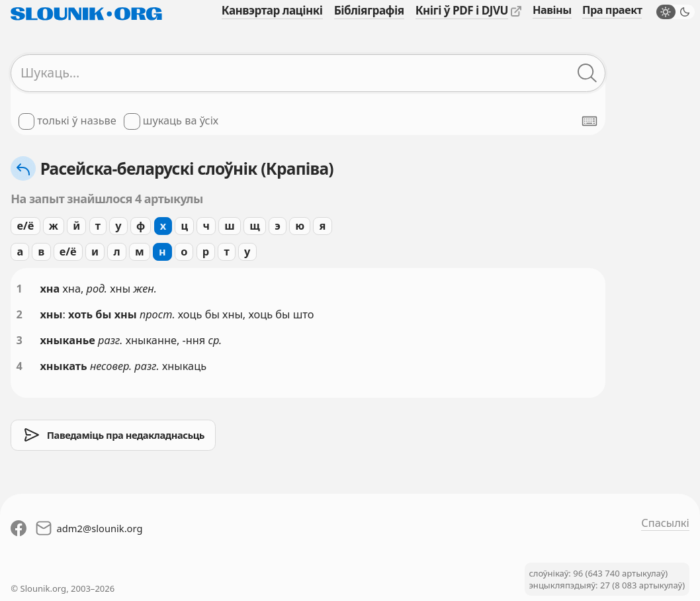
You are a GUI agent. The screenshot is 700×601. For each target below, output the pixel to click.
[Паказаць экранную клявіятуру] (590, 121)
